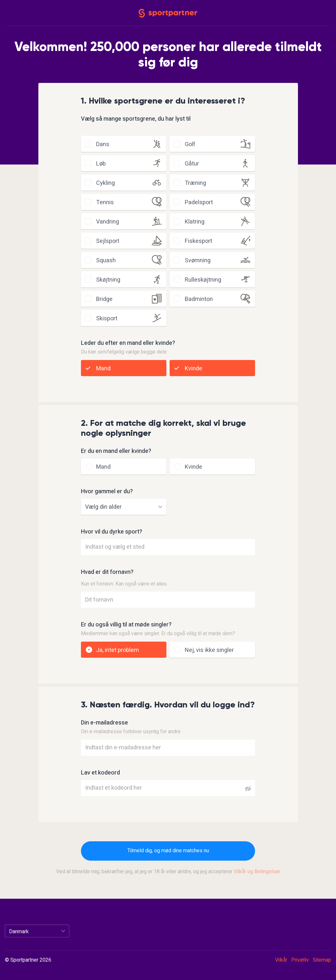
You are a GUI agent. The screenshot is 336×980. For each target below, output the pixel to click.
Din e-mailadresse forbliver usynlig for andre (131, 732)
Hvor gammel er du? (107, 492)
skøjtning (108, 280)
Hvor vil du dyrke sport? (112, 532)
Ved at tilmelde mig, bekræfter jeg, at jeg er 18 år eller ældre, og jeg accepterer (168, 872)
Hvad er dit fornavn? (107, 572)
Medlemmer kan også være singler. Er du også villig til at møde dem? (158, 634)
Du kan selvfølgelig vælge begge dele (124, 352)
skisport (107, 319)
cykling (105, 183)
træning (195, 183)
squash (106, 260)
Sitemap (322, 960)
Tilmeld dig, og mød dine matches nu (168, 851)
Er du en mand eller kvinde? (116, 451)
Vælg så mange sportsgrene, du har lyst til (136, 119)
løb (101, 164)
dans (103, 144)
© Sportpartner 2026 (28, 960)
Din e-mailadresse (104, 723)
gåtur (192, 164)
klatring (195, 222)
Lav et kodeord (100, 773)
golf (190, 144)
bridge (104, 299)
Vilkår (281, 960)
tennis (105, 202)
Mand (103, 369)
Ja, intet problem (118, 650)
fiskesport (198, 241)
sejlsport (108, 241)
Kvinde (193, 369)
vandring (108, 222)
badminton (199, 299)
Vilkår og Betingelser (257, 872)
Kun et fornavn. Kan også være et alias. (124, 584)
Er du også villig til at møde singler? (126, 625)
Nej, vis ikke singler (209, 650)
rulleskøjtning (203, 280)
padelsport (199, 202)
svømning (198, 260)
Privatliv (300, 960)
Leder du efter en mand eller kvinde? (128, 343)
